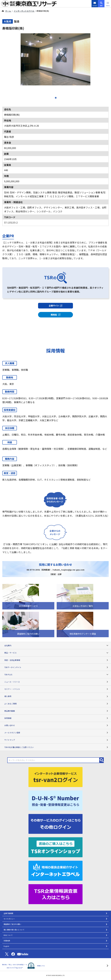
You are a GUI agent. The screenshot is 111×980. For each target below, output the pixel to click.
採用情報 (56, 718)
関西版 (56, 315)
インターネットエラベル (24, 11)
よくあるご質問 (56, 704)
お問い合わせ (56, 725)
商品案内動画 (56, 711)
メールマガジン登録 (56, 733)
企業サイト (55, 306)
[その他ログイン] (55, 824)
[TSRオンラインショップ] (55, 847)
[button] (108, 4)
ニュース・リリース (56, 682)
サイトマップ (56, 740)
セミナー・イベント (56, 689)
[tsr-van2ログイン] (55, 777)
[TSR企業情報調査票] (55, 894)
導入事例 (56, 696)
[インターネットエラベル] (55, 870)
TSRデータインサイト (56, 667)
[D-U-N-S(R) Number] (55, 800)
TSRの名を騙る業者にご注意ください (56, 747)
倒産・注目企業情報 (56, 660)
